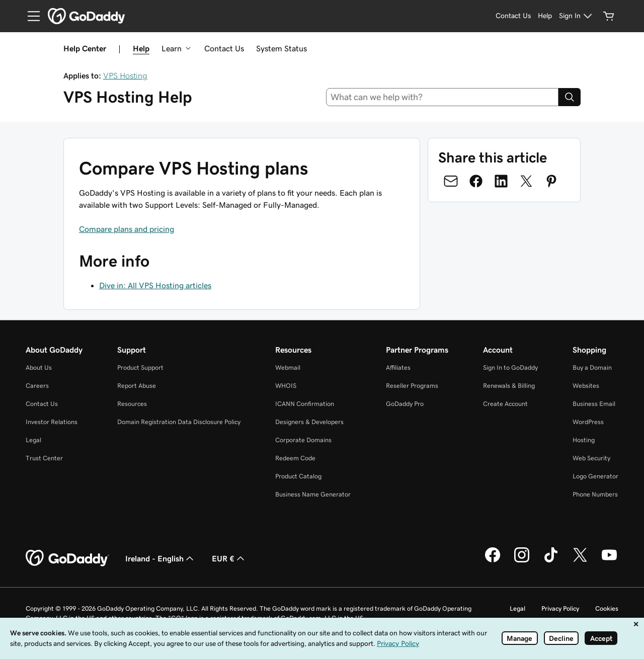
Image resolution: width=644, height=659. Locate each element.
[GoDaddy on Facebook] (493, 561)
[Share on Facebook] (476, 181)
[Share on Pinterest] (551, 181)
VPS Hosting (125, 75)
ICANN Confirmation (305, 404)
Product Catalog (298, 476)
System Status (281, 48)
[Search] (570, 97)
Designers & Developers (309, 422)
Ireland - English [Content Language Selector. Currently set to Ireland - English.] (160, 558)
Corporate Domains (303, 440)
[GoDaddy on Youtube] (609, 561)
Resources (132, 404)
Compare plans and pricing (127, 229)
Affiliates (398, 367)
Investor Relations (52, 422)
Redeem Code (295, 458)
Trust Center (44, 458)
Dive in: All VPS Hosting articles (155, 285)
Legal (33, 440)
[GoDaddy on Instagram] (522, 561)
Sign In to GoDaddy (510, 367)
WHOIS (286, 386)
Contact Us (224, 48)
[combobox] (442, 97)
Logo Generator (595, 476)
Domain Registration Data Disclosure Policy (179, 422)
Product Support (140, 367)
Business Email (594, 404)
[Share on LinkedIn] (501, 181)
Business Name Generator (313, 494)
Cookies (607, 608)
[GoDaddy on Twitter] (580, 561)
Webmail (288, 367)
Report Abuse (137, 386)
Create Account (505, 404)
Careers (37, 386)
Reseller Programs (412, 386)
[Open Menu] (30, 16)
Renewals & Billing (509, 386)
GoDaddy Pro (405, 404)
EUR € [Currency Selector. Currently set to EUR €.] (229, 558)
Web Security (591, 458)
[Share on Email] (451, 181)
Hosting (584, 440)
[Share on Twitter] (526, 181)
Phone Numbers (595, 494)
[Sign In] (577, 16)
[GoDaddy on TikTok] (551, 561)
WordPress (588, 422)
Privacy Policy (560, 608)
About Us (39, 367)
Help (141, 48)
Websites (586, 386)
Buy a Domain (592, 367)
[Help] (545, 16)
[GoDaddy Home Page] (67, 558)
